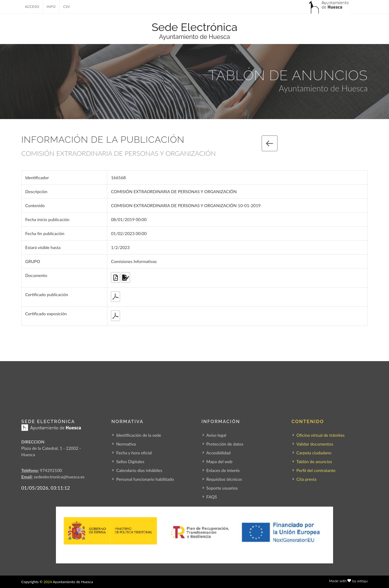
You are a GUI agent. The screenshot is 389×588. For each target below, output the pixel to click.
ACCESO (32, 7)
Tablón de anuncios (314, 462)
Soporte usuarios (222, 488)
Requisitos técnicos (224, 479)
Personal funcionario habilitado (145, 479)
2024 (48, 582)
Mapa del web (219, 462)
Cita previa (306, 479)
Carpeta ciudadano (314, 453)
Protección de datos (225, 444)
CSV (67, 7)
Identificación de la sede (139, 435)
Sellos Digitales (130, 462)
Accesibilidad (219, 453)
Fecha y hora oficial (134, 453)
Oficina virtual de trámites (320, 435)
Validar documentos (315, 444)
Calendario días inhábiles (139, 470)
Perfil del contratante (316, 470)
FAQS (212, 497)
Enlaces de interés (223, 470)
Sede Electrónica (194, 27)
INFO (51, 7)
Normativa (126, 444)
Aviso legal (216, 435)
